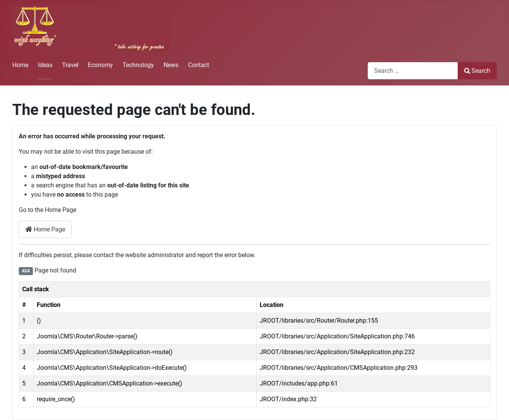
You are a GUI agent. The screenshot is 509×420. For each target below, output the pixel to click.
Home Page (45, 229)
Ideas (45, 65)
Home (20, 65)
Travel (70, 65)
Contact (199, 65)
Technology (138, 65)
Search (477, 71)
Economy (100, 65)
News (171, 65)
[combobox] (413, 71)
